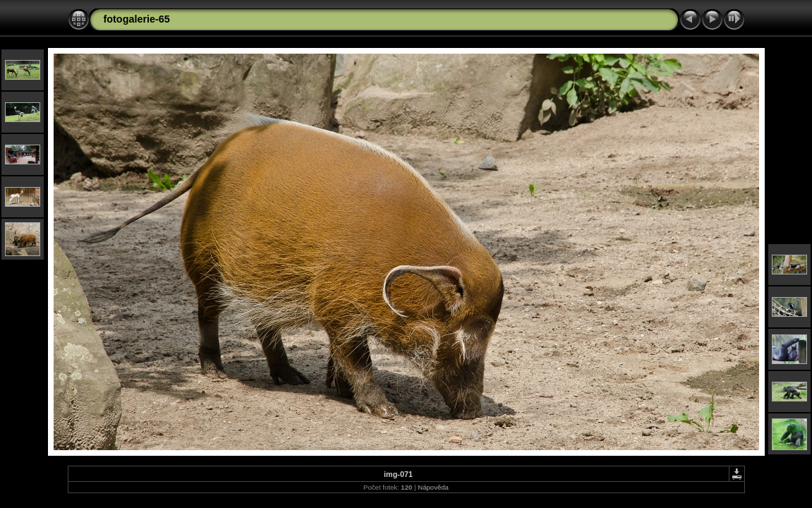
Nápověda (433, 487)
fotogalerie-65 (137, 19)
